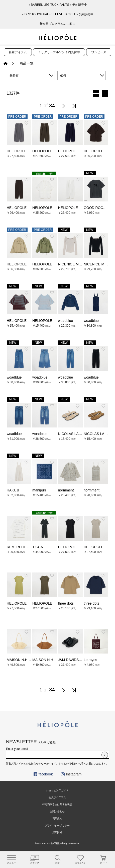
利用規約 (57, 818)
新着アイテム (18, 52)
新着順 (14, 76)
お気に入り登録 (26, 123)
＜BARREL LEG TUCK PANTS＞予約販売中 (57, 5)
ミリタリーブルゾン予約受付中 (59, 52)
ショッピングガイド (57, 790)
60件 (63, 76)
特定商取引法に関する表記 (57, 804)
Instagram (71, 774)
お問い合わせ (57, 811)
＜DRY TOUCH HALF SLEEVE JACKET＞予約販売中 (58, 14)
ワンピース (99, 52)
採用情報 (57, 833)
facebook (43, 774)
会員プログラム (57, 797)
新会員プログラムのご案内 (58, 24)
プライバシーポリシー (57, 825)
